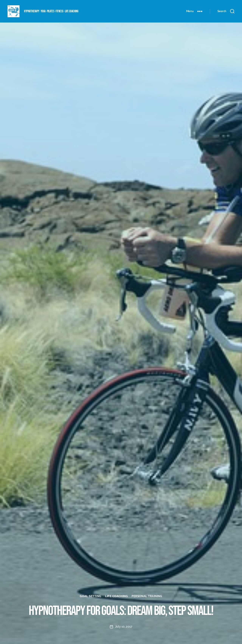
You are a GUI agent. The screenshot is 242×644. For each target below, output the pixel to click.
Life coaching (116, 596)
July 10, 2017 (124, 627)
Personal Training (147, 596)
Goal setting (91, 596)
